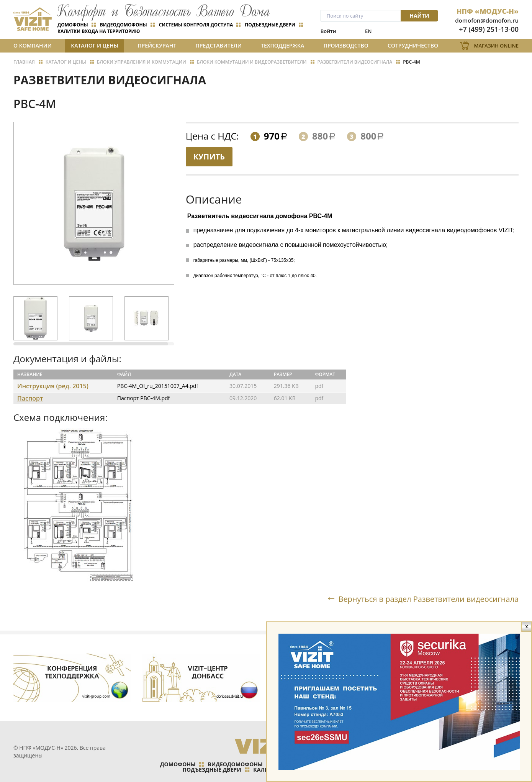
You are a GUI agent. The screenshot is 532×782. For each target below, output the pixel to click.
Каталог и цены (95, 45)
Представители (219, 45)
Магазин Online (496, 46)
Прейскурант (157, 45)
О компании (33, 45)
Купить (209, 157)
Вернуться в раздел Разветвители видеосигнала (428, 599)
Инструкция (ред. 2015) (53, 386)
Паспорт (30, 398)
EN (368, 31)
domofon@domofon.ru (487, 20)
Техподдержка (282, 45)
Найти (419, 16)
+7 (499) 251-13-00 (489, 29)
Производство (346, 45)
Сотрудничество (413, 45)
